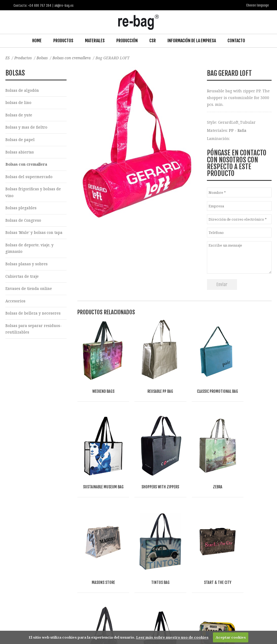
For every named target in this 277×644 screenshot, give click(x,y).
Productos (63, 40)
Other (68, 573)
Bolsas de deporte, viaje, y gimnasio (30, 250)
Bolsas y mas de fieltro (26, 128)
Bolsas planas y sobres (27, 266)
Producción (127, 40)
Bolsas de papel (20, 140)
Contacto (236, 40)
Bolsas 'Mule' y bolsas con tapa (34, 235)
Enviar (222, 284)
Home (37, 40)
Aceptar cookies (231, 637)
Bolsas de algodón (22, 90)
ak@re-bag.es (123, 622)
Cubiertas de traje (22, 279)
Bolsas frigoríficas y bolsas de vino (33, 194)
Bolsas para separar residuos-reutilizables (34, 332)
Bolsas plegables (21, 209)
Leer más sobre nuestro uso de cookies (172, 637)
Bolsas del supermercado (29, 178)
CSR (153, 40)
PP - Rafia (238, 130)
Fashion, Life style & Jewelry (46, 567)
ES (8, 58)
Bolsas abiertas (20, 153)
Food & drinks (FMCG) (95, 567)
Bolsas (44, 58)
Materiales (95, 40)
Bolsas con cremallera (74, 58)
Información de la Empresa (192, 40)
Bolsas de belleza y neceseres (33, 316)
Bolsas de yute (19, 115)
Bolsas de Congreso (24, 222)
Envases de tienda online (29, 291)
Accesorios (15, 304)
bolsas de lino (19, 103)
